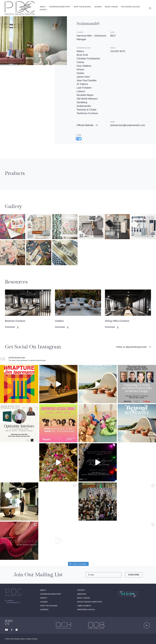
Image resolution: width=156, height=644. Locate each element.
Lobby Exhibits (84, 606)
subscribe (134, 575)
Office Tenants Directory (90, 602)
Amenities (82, 594)
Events (43, 10)
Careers (44, 610)
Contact (81, 590)
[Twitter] (79, 138)
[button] (13, 227)
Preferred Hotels (86, 610)
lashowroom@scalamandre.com (128, 125)
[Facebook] (77, 138)
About (43, 7)
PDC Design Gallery (131, 7)
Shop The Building (82, 7)
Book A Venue (111, 7)
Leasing (98, 7)
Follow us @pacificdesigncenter (131, 347)
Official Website (85, 125)
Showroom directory (60, 7)
